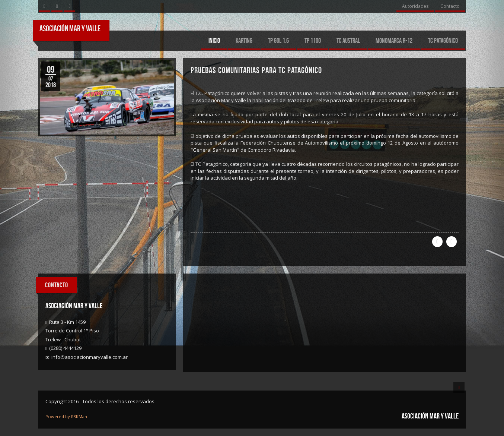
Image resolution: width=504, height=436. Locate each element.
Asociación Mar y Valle (70, 28)
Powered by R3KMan (66, 416)
